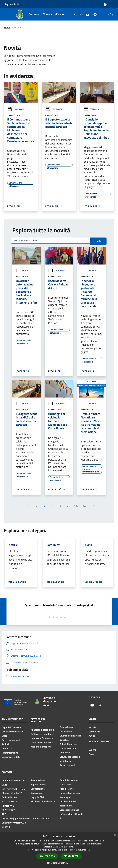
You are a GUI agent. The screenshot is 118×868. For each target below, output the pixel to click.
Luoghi (92, 750)
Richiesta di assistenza (43, 801)
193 (85, 506)
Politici (5, 744)
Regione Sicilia (12, 4)
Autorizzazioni (67, 765)
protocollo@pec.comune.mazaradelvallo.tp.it (25, 818)
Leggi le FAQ (37, 797)
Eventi (92, 754)
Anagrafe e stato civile (42, 730)
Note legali (65, 797)
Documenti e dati (11, 757)
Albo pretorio (67, 789)
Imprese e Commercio (42, 738)
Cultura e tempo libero (42, 734)
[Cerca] (112, 14)
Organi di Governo (11, 727)
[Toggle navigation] (6, 14)
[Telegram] (94, 14)
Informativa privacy (70, 793)
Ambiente (65, 752)
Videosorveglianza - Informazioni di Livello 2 (71, 814)
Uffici (5, 736)
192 (76, 506)
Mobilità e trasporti (41, 747)
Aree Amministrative (13, 732)
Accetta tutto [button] (47, 856)
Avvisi (92, 736)
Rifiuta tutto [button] (71, 856)
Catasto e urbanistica (42, 742)
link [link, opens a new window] (88, 850)
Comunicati (15, 109)
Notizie (92, 727)
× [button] (115, 835)
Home (7, 27)
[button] (59, 863)
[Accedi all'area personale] (105, 4)
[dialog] (59, 850)
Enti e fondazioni (11, 740)
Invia (98, 241)
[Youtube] (86, 14)
